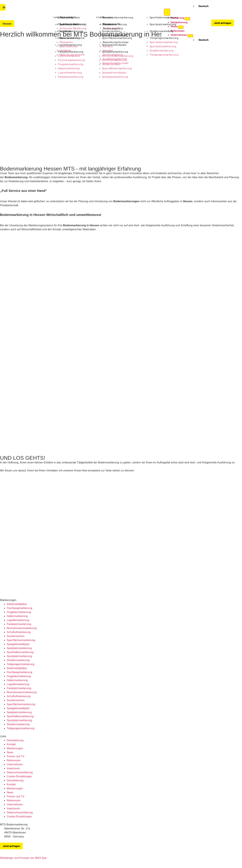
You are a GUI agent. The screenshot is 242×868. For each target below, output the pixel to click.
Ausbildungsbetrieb (115, 35)
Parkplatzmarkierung (71, 77)
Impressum (13, 768)
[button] (202, 23)
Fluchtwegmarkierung (19, 608)
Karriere (108, 17)
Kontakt (11, 744)
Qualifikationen (69, 24)
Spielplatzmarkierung (115, 77)
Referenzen (14, 760)
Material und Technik (72, 38)
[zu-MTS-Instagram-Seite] (240, 851)
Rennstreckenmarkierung (22, 628)
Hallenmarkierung (17, 616)
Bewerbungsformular (116, 42)
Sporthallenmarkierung (20, 652)
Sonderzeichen (16, 636)
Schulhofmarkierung (19, 632)
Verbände (65, 31)
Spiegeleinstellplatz (114, 72)
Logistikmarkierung (70, 72)
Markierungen (15, 748)
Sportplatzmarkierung (19, 656)
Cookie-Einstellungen (19, 776)
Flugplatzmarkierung (19, 612)
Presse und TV (16, 756)
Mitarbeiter (66, 17)
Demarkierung (15, 740)
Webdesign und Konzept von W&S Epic (23, 858)
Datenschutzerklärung (20, 772)
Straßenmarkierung (18, 660)
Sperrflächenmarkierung (21, 640)
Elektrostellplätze (17, 604)
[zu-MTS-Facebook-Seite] (233, 851)
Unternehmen (15, 764)
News (10, 752)
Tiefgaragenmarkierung (20, 664)
